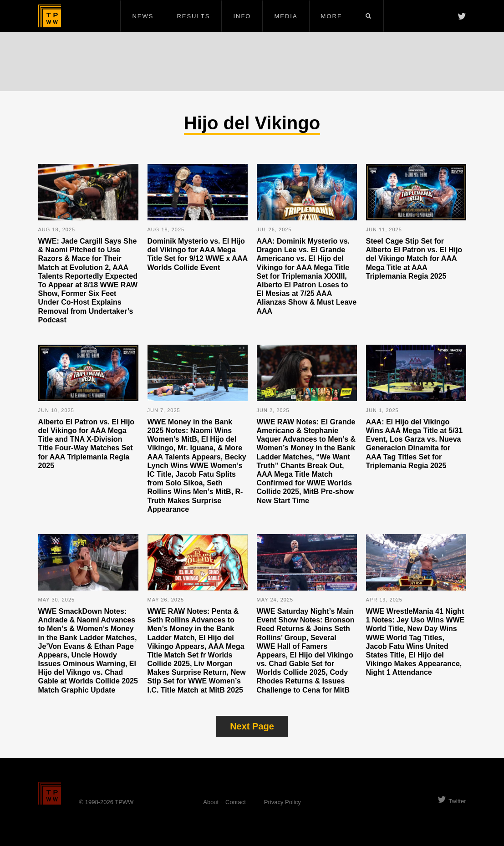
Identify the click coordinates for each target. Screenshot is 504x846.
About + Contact (224, 802)
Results (193, 16)
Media (286, 16)
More (332, 16)
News (143, 16)
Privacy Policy (283, 802)
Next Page (252, 726)
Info (242, 16)
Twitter (452, 801)
